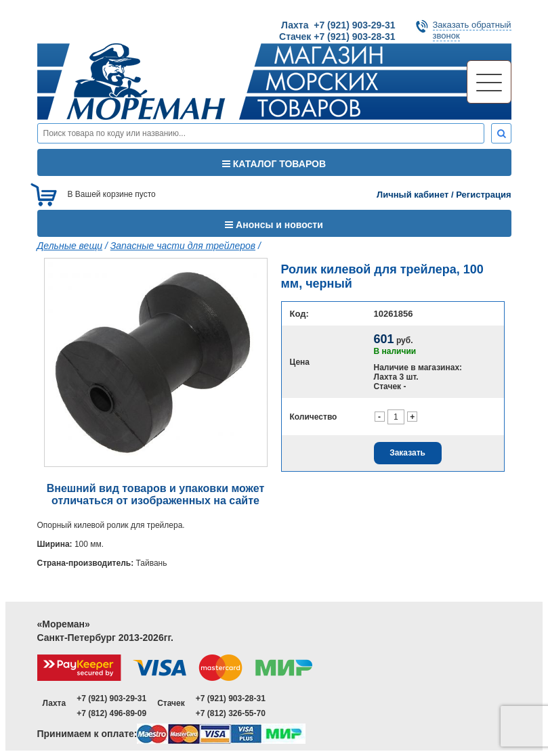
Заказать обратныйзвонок (472, 30)
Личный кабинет (413, 195)
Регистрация (483, 195)
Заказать (407, 453)
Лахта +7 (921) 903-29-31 (338, 25)
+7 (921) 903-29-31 (111, 698)
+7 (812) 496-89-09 (111, 713)
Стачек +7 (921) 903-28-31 (337, 37)
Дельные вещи (70, 246)
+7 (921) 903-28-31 (231, 698)
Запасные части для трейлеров (183, 246)
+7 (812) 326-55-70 (231, 713)
